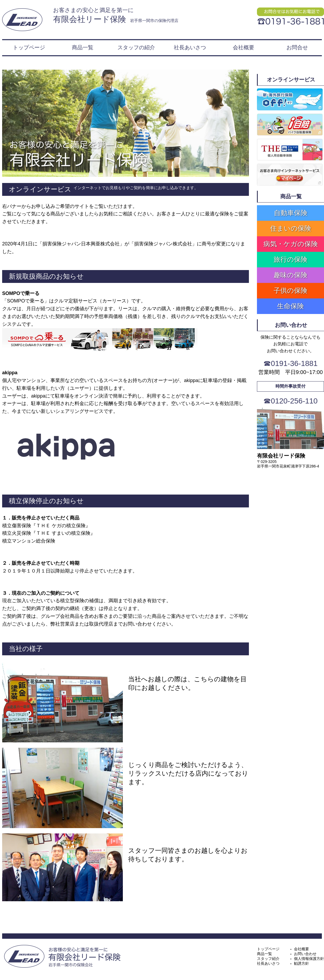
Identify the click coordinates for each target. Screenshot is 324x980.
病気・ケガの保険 (291, 244)
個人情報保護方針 (309, 959)
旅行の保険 (290, 259)
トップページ (29, 47)
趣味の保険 (290, 275)
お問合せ (297, 47)
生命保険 (290, 306)
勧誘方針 (301, 963)
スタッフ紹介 (268, 959)
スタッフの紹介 (136, 47)
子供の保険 (290, 290)
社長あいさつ (190, 47)
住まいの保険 (291, 228)
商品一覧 (83, 47)
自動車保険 (291, 213)
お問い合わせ (305, 954)
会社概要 (244, 47)
